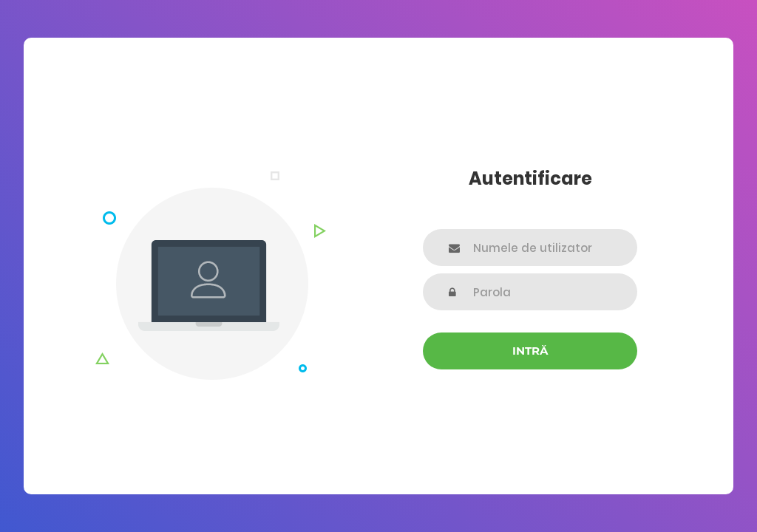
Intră (530, 351)
